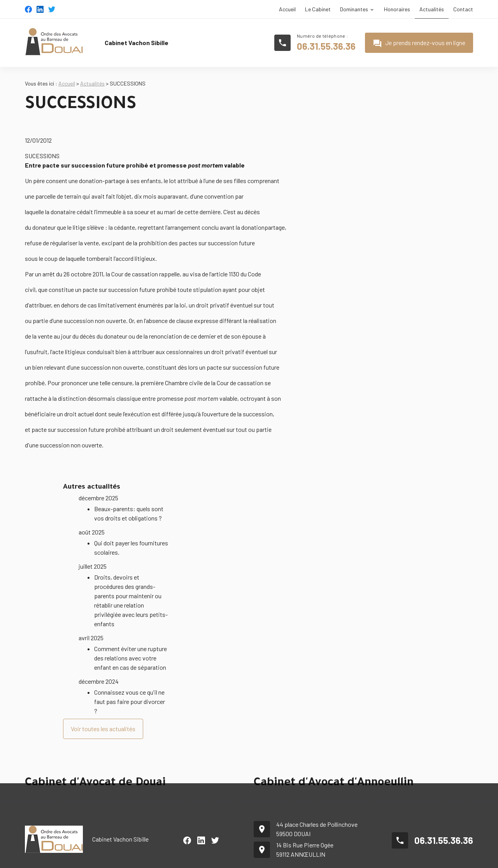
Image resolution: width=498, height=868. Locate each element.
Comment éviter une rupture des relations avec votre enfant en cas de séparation (131, 638)
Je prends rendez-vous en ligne (419, 44)
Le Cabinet (318, 9)
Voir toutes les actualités (103, 709)
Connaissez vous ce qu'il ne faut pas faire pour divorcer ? (130, 682)
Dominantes (354, 9)
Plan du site (338, 857)
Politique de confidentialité (441, 857)
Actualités (432, 9)
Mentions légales (381, 857)
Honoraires (397, 9)
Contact (463, 9)
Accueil (287, 9)
